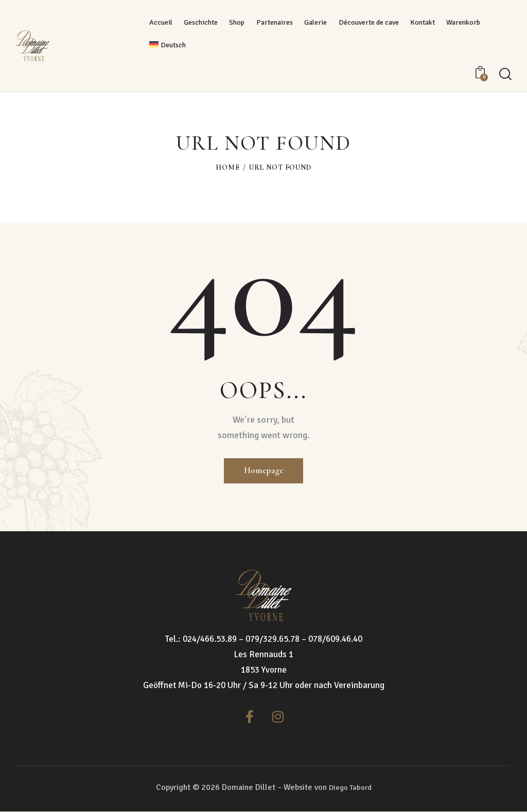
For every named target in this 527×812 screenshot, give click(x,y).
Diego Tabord (350, 788)
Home (227, 167)
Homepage (263, 470)
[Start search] (505, 74)
